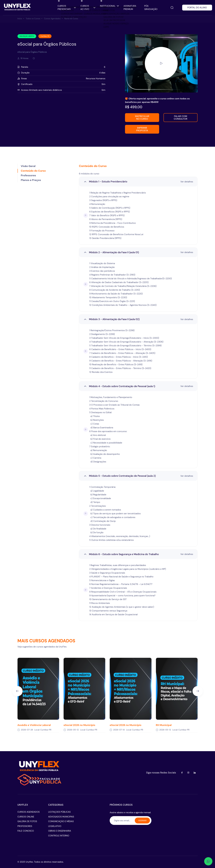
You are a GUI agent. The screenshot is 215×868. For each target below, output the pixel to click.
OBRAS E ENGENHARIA (60, 831)
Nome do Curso (71, 19)
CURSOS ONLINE (26, 817)
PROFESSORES (25, 826)
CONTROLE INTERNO (59, 836)
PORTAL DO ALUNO (197, 8)
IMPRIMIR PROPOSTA (142, 129)
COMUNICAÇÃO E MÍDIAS (61, 821)
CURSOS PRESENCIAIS (67, 8)
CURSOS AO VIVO (88, 8)
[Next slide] (198, 691)
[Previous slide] (18, 691)
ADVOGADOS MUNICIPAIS (61, 817)
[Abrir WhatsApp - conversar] (208, 861)
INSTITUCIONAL (109, 6)
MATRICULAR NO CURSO (142, 117)
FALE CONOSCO (26, 831)
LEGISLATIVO (55, 826)
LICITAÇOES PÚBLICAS (59, 812)
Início (20, 19)
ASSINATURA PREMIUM (130, 8)
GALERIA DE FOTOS (27, 821)
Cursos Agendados (52, 19)
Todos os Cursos (33, 19)
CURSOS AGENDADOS (29, 812)
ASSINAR (142, 821)
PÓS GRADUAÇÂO (151, 8)
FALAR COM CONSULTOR (181, 117)
